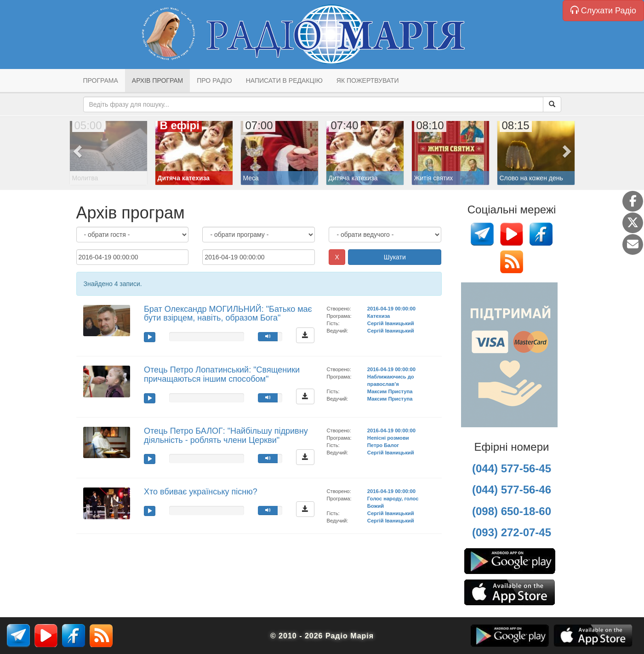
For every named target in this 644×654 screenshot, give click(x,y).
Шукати (395, 257)
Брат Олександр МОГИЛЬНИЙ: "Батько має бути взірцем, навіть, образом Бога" (228, 314)
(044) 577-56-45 (512, 468)
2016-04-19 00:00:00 (391, 309)
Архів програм (157, 80)
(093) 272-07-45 (512, 532)
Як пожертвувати (368, 80)
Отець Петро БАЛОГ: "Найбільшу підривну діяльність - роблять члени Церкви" (226, 436)
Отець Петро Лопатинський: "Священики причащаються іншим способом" (222, 374)
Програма (101, 80)
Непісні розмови (388, 438)
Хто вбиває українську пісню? (201, 492)
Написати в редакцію (284, 80)
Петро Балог (383, 445)
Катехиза (379, 316)
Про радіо (214, 80)
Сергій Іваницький (391, 323)
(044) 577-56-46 (512, 490)
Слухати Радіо (603, 10)
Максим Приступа (390, 391)
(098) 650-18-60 (512, 511)
